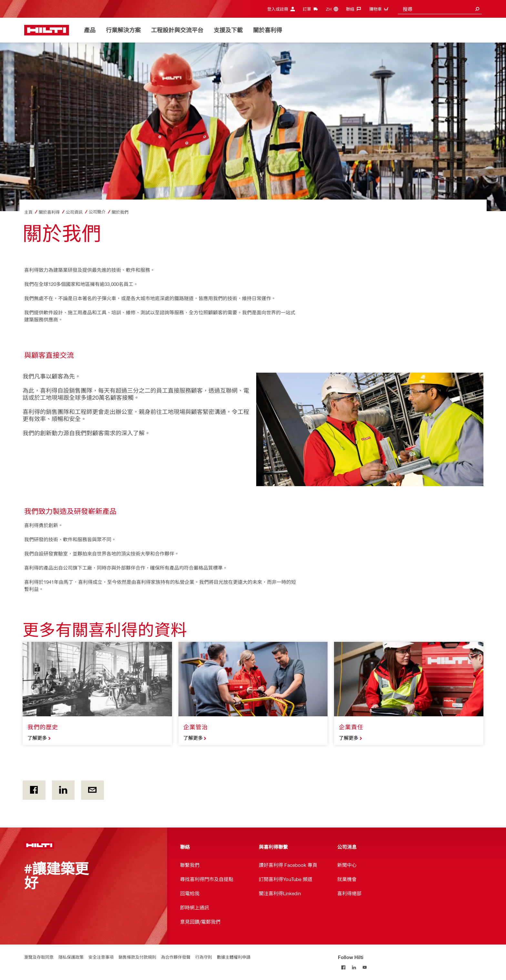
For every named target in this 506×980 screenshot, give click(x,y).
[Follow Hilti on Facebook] (343, 968)
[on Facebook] (34, 790)
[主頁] (47, 30)
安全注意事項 (101, 957)
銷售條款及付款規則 (137, 957)
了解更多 (37, 738)
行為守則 (204, 957)
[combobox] (440, 9)
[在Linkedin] (63, 790)
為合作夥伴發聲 (176, 957)
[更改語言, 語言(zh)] (334, 9)
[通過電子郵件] (92, 790)
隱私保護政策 (71, 957)
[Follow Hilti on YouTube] (364, 968)
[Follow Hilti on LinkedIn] (354, 968)
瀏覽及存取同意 (39, 957)
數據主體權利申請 (234, 957)
